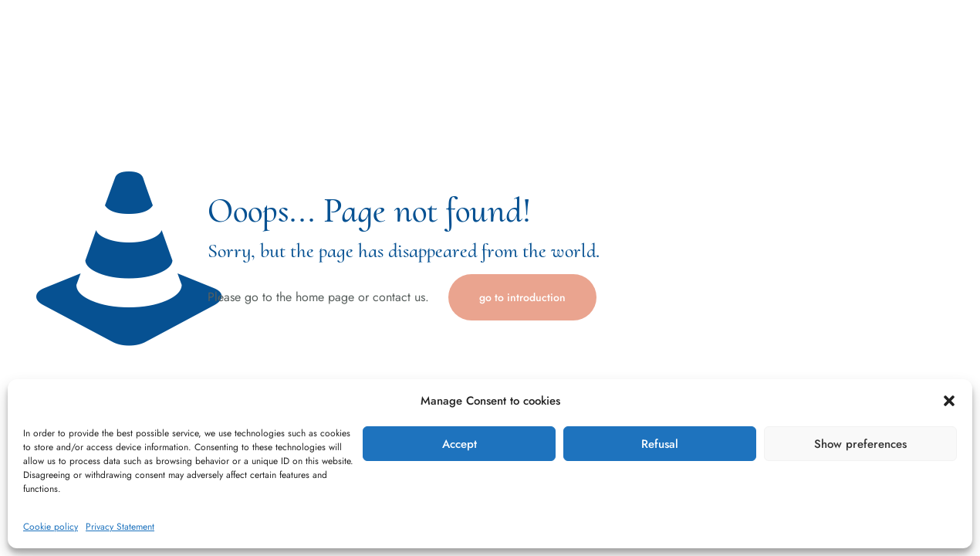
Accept (460, 444)
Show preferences (860, 444)
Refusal (660, 444)
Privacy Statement (120, 527)
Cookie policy (51, 527)
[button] (949, 401)
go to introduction (522, 297)
